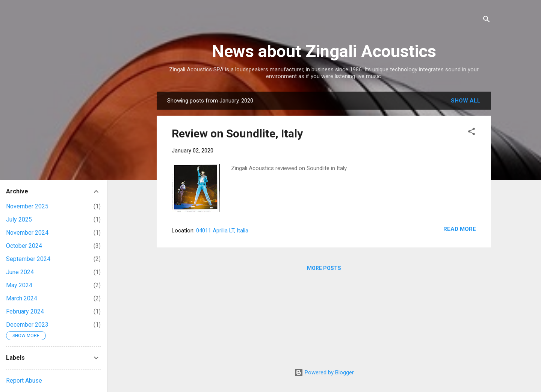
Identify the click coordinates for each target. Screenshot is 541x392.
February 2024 (25, 311)
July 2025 (19, 219)
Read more (460, 229)
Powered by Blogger (324, 372)
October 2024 (24, 246)
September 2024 (28, 259)
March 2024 (22, 298)
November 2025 (27, 206)
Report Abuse (24, 381)
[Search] (487, 20)
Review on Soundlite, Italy (237, 133)
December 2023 (27, 325)
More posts (324, 268)
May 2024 (19, 285)
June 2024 (20, 272)
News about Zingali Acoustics (324, 51)
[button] (471, 133)
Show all (466, 101)
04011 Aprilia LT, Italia (222, 231)
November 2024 (27, 233)
